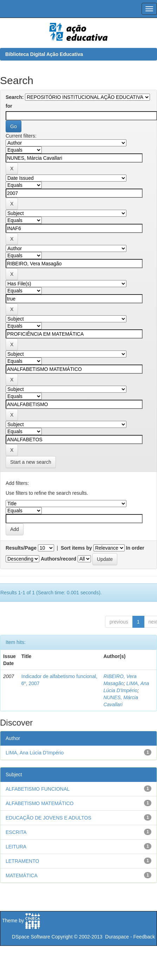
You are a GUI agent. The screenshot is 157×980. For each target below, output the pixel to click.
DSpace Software (31, 937)
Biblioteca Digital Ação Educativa (44, 54)
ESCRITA (16, 832)
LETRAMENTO (22, 861)
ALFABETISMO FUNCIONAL (38, 789)
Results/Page (21, 548)
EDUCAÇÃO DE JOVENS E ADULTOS (48, 818)
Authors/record (58, 559)
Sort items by (76, 548)
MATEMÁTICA (22, 875)
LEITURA (16, 847)
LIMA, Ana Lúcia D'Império (35, 753)
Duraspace (117, 937)
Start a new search (31, 462)
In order (135, 548)
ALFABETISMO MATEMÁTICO (40, 803)
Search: (15, 97)
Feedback (144, 937)
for (9, 106)
